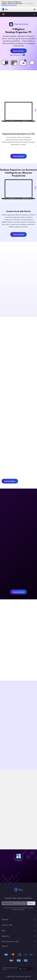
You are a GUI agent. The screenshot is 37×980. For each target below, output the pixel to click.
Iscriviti (30, 903)
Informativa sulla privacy (10, 968)
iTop (3, 14)
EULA (4, 970)
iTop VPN (5, 9)
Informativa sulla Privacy (9, 5)
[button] (35, 110)
